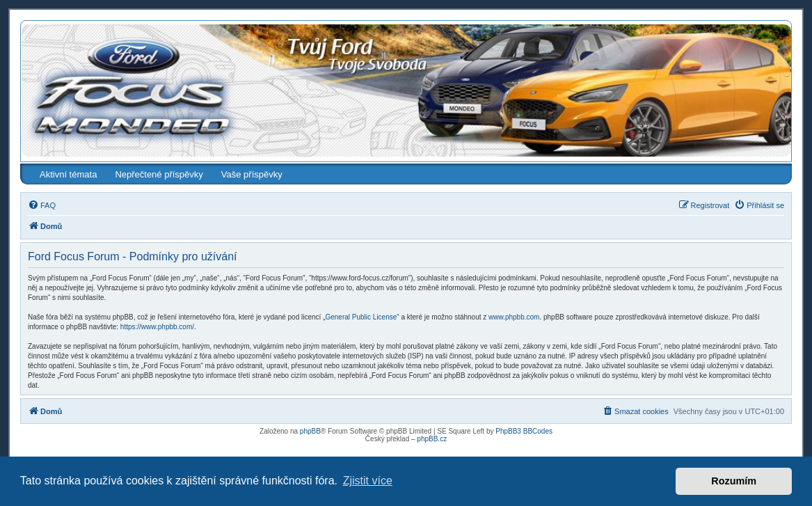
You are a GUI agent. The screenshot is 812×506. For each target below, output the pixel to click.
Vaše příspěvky (252, 174)
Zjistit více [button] (368, 481)
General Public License (361, 317)
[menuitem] (42, 205)
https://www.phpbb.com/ (157, 327)
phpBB (310, 431)
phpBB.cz (432, 439)
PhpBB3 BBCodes (524, 431)
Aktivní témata (68, 174)
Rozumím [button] (734, 481)
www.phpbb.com (514, 317)
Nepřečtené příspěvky (159, 174)
